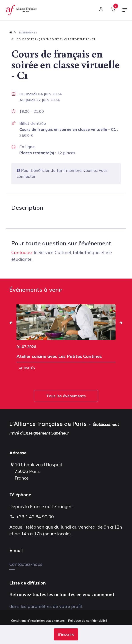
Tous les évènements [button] (66, 396)
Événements (28, 32)
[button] (66, 634)
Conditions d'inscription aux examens (38, 621)
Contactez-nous (26, 564)
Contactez (22, 252)
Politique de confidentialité (88, 621)
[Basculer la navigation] (125, 12)
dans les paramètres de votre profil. (46, 606)
